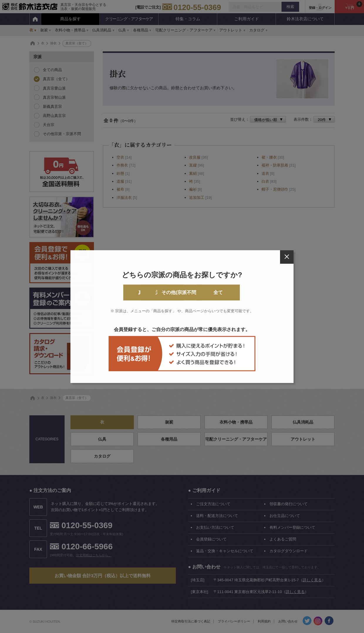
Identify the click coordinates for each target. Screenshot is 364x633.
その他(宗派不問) (206, 292)
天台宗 (158, 292)
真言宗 (111, 292)
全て (253, 292)
